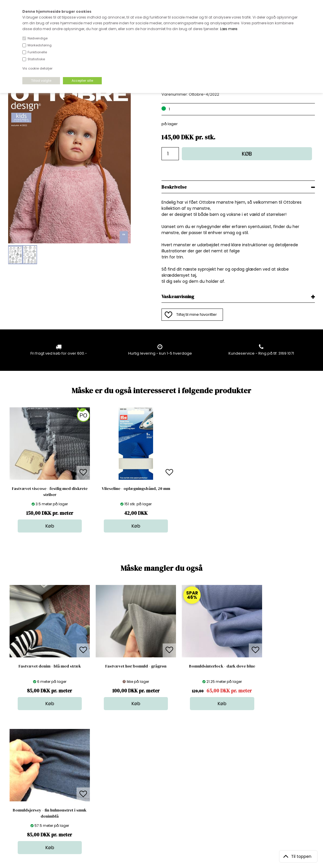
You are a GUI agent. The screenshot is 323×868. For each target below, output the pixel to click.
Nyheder (163, 790)
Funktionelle (37, 52)
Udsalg (162, 795)
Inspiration (165, 807)
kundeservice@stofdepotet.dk (37, 795)
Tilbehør (163, 784)
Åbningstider (94, 766)
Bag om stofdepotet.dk (104, 772)
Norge (88, 784)
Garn (160, 778)
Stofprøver (165, 801)
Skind (160, 772)
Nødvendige (38, 38)
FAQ (86, 778)
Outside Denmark (98, 790)
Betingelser (92, 795)
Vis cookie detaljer (37, 68)
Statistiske (36, 59)
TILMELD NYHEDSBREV (270, 780)
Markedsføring (40, 45)
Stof (159, 766)
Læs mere (229, 29)
